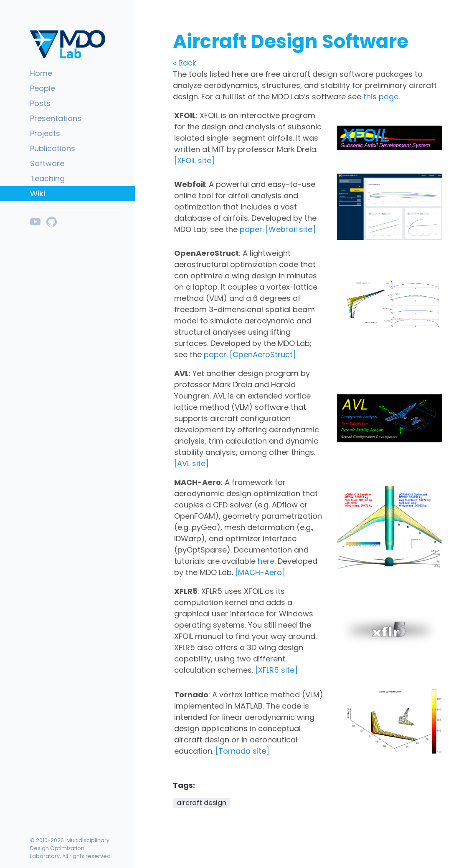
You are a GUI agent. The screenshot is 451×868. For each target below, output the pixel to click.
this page (381, 97)
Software (47, 163)
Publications (53, 148)
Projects (45, 133)
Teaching (47, 178)
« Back (185, 63)
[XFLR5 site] (276, 670)
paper (251, 229)
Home (41, 73)
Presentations (56, 118)
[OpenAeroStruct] (263, 355)
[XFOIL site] (194, 160)
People (43, 88)
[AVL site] (191, 463)
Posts (40, 103)
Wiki (38, 193)
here (266, 561)
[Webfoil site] (291, 229)
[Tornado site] (242, 751)
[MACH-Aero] (260, 572)
